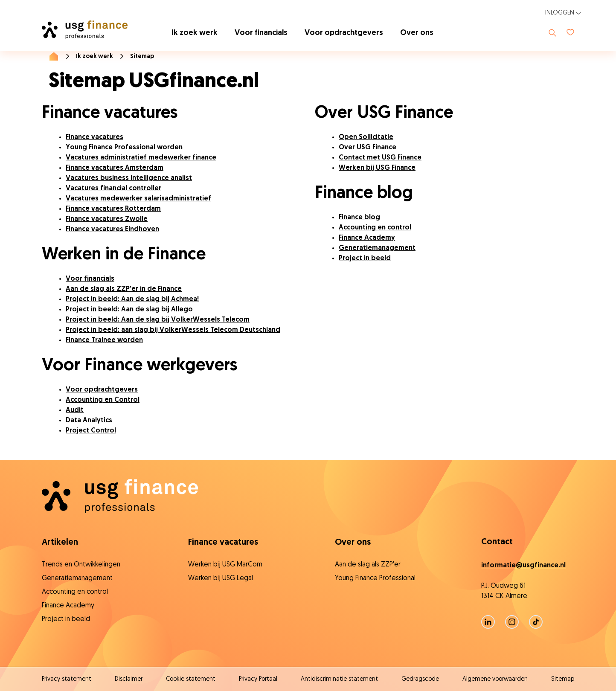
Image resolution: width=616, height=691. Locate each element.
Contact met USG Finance (380, 158)
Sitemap (563, 679)
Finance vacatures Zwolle (107, 219)
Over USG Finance (368, 148)
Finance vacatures (94, 137)
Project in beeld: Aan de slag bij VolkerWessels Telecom (158, 320)
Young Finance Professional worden (124, 148)
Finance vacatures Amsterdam (115, 168)
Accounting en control (375, 228)
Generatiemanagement (377, 248)
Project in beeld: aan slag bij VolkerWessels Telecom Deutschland (173, 330)
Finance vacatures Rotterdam (113, 209)
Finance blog (359, 218)
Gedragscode (420, 679)
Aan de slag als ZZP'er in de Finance (124, 289)
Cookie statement (191, 679)
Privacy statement (67, 679)
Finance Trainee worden (104, 340)
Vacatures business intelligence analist (129, 178)
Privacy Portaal (258, 679)
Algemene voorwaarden (495, 679)
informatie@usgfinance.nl (523, 566)
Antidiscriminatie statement (339, 679)
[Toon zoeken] (552, 33)
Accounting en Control (103, 400)
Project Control (91, 431)
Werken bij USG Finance (377, 168)
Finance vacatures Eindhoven (112, 229)
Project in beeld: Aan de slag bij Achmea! (132, 299)
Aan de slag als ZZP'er (368, 565)
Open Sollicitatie (366, 137)
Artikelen (60, 543)
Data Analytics (89, 421)
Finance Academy (367, 238)
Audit (75, 410)
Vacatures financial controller (113, 189)
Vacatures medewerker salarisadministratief (138, 199)
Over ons (417, 33)
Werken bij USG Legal (221, 578)
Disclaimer (129, 679)
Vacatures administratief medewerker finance (141, 158)
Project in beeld (365, 258)
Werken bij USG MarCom (225, 565)
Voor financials (261, 33)
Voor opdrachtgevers (344, 33)
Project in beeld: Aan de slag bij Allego (129, 310)
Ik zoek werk (195, 33)
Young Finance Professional (375, 578)
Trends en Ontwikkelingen (81, 565)
